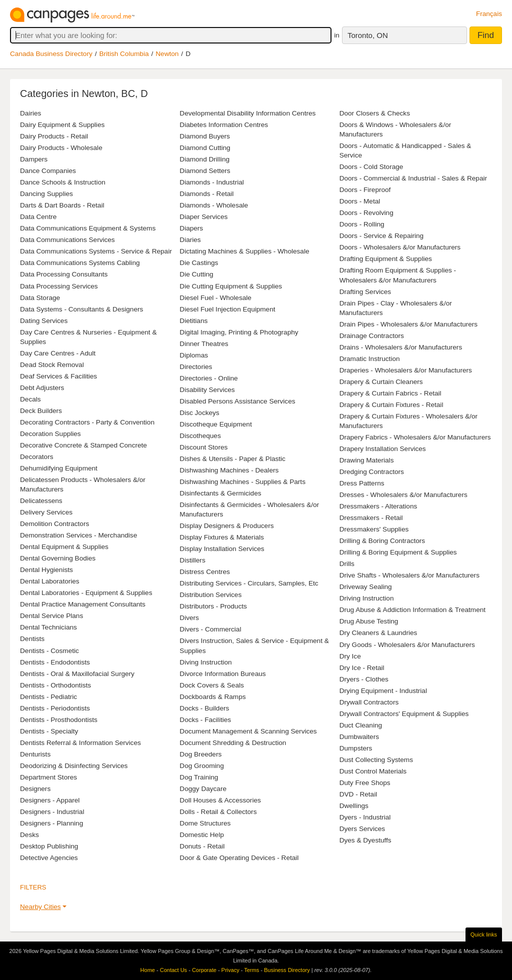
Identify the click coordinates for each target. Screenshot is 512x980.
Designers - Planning (51, 823)
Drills (347, 564)
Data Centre (38, 217)
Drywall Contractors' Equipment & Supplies (404, 714)
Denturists (35, 754)
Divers (189, 618)
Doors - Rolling (362, 224)
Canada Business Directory (51, 54)
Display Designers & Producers (226, 526)
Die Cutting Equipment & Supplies (231, 286)
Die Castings (199, 263)
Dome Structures (205, 823)
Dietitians (193, 321)
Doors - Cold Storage (371, 167)
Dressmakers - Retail (371, 518)
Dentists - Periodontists (55, 708)
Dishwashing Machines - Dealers (229, 470)
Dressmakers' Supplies (374, 529)
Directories (196, 367)
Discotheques (200, 436)
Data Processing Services (59, 286)
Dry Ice (350, 656)
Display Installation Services (222, 549)
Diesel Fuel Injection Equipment (227, 309)
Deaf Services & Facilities (58, 376)
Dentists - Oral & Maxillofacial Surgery (77, 674)
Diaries (190, 240)
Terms (251, 970)
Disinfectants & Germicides (220, 493)
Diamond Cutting (205, 148)
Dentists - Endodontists (55, 662)
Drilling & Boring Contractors (382, 541)
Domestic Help (201, 835)
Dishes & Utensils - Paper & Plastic (232, 459)
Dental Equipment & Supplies (64, 547)
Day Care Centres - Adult (58, 353)
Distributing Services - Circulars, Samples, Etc (249, 583)
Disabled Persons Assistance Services (237, 401)
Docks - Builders (204, 708)
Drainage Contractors (372, 336)
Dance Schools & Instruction (63, 182)
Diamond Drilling (204, 159)
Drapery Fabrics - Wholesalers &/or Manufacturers (415, 437)
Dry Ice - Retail (362, 668)
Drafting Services (365, 292)
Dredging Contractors (372, 472)
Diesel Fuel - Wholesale (215, 298)
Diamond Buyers (205, 136)
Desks (29, 835)
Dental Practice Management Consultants (83, 604)
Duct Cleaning (361, 725)
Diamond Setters (205, 171)
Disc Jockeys (199, 413)
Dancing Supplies (46, 194)
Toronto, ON (368, 35)
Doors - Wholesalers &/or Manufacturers (400, 247)
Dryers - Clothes (364, 679)
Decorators (36, 457)
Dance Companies (48, 171)
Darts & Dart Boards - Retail (62, 205)
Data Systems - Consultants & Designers (81, 309)
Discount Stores (203, 447)
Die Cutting (196, 274)
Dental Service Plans (51, 616)
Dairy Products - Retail (54, 136)
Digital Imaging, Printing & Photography (239, 332)
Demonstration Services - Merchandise (78, 535)
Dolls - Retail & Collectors (218, 812)
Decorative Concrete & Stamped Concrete (83, 445)
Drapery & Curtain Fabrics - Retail (390, 393)
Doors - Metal (360, 201)
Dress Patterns (362, 483)
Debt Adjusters (42, 388)
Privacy (230, 970)
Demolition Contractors (54, 524)
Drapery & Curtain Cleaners (381, 382)
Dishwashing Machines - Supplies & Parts (242, 482)
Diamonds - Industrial (211, 182)
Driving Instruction (367, 598)
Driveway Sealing (366, 587)
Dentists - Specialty (49, 731)
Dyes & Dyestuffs (365, 840)
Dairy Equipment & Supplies (62, 125)
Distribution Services (210, 595)
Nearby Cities (40, 907)
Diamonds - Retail (206, 194)
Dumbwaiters (359, 737)
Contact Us (173, 970)
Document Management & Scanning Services (248, 731)
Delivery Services (46, 512)
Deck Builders (41, 411)
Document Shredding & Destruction (233, 743)
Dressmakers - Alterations (378, 506)
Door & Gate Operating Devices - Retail (239, 858)
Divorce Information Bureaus (222, 674)
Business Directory (287, 970)
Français (489, 14)
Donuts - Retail (202, 846)
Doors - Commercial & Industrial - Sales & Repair (413, 178)
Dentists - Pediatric (48, 697)
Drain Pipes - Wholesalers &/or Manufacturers (409, 324)
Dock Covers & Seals (211, 685)
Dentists (32, 639)
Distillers (192, 560)
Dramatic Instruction (370, 359)
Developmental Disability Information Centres (247, 113)
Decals (30, 399)
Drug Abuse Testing (369, 621)
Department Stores (48, 777)
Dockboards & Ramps (212, 697)
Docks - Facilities (205, 720)
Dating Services (44, 321)
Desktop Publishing (49, 846)
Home (148, 970)
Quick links (484, 934)
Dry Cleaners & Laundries (378, 633)
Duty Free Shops (365, 783)
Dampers (34, 159)
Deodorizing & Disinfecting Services (74, 766)
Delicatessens (41, 501)
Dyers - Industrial (365, 817)
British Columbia (124, 54)
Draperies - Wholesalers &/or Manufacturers (406, 370)
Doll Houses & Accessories (220, 800)
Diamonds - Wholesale (214, 205)
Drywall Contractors (369, 702)
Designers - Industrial (52, 812)
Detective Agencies (49, 858)
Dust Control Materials (373, 771)
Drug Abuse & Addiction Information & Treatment (412, 610)
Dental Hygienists (46, 570)
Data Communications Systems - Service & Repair (96, 251)
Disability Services (207, 390)
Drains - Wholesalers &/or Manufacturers (401, 347)
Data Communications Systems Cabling (80, 263)
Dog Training (199, 777)
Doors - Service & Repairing (381, 236)
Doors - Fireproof (365, 190)
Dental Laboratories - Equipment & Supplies (86, 593)
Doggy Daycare (203, 789)
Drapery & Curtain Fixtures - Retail (391, 405)
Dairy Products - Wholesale (61, 148)
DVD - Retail (358, 794)
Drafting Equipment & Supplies (386, 259)
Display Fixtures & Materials (221, 537)
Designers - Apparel (50, 800)
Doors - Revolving (366, 213)
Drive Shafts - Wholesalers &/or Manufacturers (409, 575)
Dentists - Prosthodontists (59, 720)
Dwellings (354, 806)
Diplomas (194, 355)
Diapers (191, 228)
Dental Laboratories (50, 581)
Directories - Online (208, 378)
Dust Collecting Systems (376, 760)
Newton (167, 54)
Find (486, 35)
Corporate (204, 970)
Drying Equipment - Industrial (383, 691)
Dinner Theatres (204, 344)
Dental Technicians (48, 627)
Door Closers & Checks (375, 113)
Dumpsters (356, 748)
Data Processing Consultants (64, 274)
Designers (35, 789)
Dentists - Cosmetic (49, 651)
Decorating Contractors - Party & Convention (87, 422)
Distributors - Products (213, 606)
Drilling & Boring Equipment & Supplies (398, 552)
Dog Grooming (201, 766)
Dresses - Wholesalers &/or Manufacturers (403, 495)
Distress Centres (204, 572)
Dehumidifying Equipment (59, 468)
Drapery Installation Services (383, 449)
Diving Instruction (205, 662)
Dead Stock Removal (52, 365)
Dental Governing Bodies (58, 558)
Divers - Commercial (210, 629)
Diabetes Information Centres (224, 125)
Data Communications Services (67, 240)
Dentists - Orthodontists (55, 685)
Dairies (30, 113)
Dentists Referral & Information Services (80, 743)
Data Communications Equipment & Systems (88, 228)
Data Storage (40, 298)
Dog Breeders (200, 754)
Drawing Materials (367, 460)
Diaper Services (203, 217)
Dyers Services (362, 829)
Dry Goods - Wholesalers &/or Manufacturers (407, 645)
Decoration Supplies (50, 434)
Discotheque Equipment (215, 424)
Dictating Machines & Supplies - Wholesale (244, 251)
